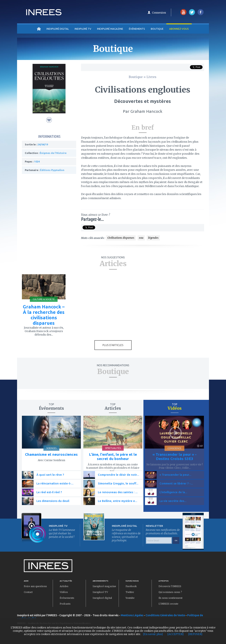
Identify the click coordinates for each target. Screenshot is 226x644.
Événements (137, 29)
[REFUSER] (195, 634)
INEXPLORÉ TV (83, 29)
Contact (28, 592)
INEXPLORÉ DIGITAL (58, 29)
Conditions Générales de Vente (165, 615)
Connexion (159, 13)
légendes (153, 238)
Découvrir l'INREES (170, 586)
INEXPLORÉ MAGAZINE (110, 29)
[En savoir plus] (153, 634)
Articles (64, 586)
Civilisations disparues (121, 238)
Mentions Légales (132, 615)
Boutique (157, 29)
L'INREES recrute (168, 604)
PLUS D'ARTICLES (113, 345)
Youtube (130, 598)
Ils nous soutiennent (170, 598)
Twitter (130, 592)
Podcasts (65, 604)
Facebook (131, 586)
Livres (151, 77)
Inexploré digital (102, 598)
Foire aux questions (35, 586)
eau (141, 238)
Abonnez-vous (179, 29)
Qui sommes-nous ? (170, 592)
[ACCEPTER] (176, 634)
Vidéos (64, 592)
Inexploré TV (100, 592)
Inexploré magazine (104, 586)
